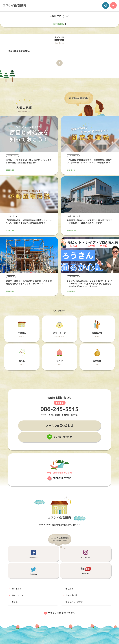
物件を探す (17, 589)
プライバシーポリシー (75, 602)
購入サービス (18, 595)
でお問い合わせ (63, 437)
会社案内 (69, 589)
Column (59, 16)
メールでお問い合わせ (59, 425)
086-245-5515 (60, 409)
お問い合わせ (71, 595)
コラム (15, 602)
